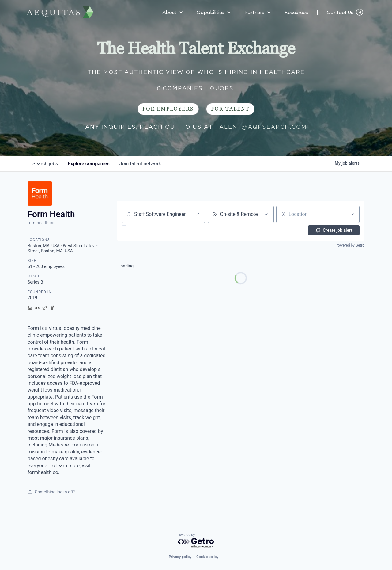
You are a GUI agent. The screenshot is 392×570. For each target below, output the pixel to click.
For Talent (230, 109)
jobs (45, 164)
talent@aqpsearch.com (261, 127)
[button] (173, 12)
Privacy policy (180, 557)
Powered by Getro (350, 245)
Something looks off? (51, 492)
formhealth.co (41, 223)
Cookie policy (207, 557)
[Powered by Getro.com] (196, 541)
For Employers (168, 109)
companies (89, 164)
